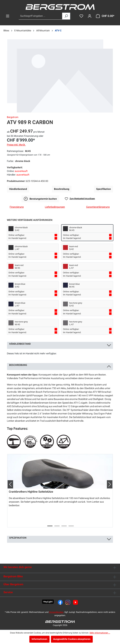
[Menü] (8, 16)
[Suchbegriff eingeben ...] (40, 16)
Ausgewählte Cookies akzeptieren (72, 639)
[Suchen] (66, 16)
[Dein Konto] (90, 16)
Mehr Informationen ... (100, 633)
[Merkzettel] (81, 16)
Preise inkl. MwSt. (16, 145)
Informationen (39, 639)
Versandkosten (56, 612)
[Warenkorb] (105, 16)
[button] (9, 484)
